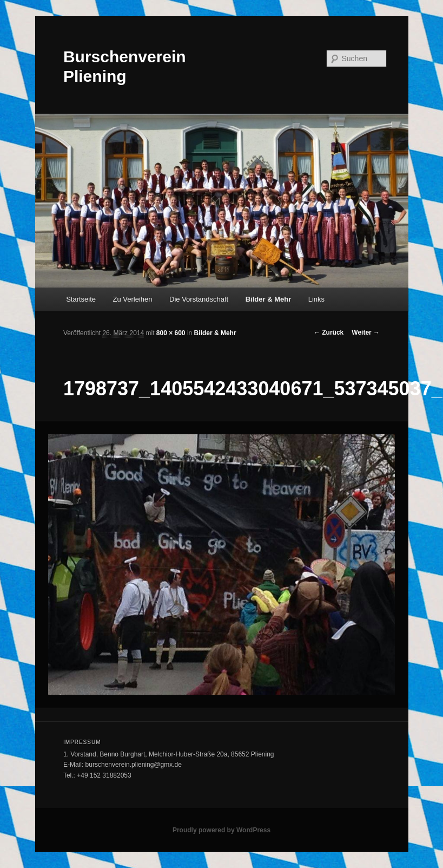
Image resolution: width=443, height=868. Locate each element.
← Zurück (329, 332)
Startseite (81, 299)
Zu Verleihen (133, 299)
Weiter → (366, 332)
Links (316, 299)
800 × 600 (171, 333)
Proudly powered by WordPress (221, 830)
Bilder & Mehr (269, 299)
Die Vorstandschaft (199, 299)
